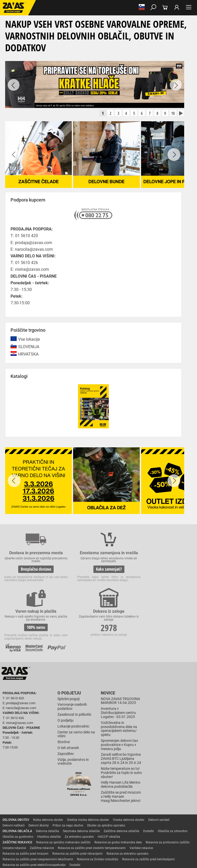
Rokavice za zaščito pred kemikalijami (148, 808)
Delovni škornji (39, 774)
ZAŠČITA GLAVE (14, 819)
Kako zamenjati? (73, 578)
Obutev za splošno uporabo (106, 774)
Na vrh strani (98, 860)
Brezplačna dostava (24, 575)
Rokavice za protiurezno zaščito (168, 791)
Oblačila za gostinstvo (18, 785)
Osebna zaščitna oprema (57, 830)
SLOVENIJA (29, 348)
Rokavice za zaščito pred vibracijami (77, 802)
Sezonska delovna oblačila (81, 779)
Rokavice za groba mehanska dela (118, 791)
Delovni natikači (14, 774)
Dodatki (149, 779)
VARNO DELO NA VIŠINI (19, 830)
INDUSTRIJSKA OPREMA (20, 824)
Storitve (64, 690)
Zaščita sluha (95, 819)
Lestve (82, 830)
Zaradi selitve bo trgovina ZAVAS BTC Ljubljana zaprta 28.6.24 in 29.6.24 (121, 707)
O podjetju (68, 642)
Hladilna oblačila (49, 785)
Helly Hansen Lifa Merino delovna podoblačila (121, 733)
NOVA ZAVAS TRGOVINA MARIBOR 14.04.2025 (120, 649)
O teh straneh (68, 696)
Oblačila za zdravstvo (173, 779)
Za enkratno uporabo (79, 785)
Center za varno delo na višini (76, 683)
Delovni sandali (159, 768)
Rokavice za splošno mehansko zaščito (63, 791)
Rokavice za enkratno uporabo (127, 802)
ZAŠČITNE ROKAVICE (17, 791)
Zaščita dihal (73, 819)
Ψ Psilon (111, 850)
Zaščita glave (118, 819)
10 (171, 114)
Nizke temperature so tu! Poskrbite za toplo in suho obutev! (121, 721)
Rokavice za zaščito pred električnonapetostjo (34, 813)
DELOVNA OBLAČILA (17, 779)
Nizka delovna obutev (48, 768)
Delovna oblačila (47, 779)
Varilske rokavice (141, 796)
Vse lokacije (29, 341)
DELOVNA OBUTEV (16, 768)
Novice (107, 642)
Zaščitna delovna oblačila (121, 779)
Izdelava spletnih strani (87, 850)
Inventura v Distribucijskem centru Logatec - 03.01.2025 (118, 661)
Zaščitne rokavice (42, 796)
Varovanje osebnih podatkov (72, 655)
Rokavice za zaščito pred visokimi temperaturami (92, 796)
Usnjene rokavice (14, 796)
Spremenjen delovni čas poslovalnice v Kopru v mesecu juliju (119, 693)
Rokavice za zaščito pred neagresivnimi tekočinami (38, 808)
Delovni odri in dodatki (106, 830)
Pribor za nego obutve (68, 774)
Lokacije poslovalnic (73, 675)
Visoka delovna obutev (129, 768)
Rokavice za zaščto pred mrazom (26, 802)
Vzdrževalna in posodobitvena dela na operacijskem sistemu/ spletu (119, 677)
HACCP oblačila (109, 785)
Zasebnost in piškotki (74, 663)
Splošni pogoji (68, 647)
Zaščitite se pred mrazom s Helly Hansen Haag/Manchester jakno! (121, 745)
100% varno (122, 578)
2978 (171, 571)
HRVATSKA (28, 356)
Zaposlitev (66, 702)
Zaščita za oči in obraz (45, 819)
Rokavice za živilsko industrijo (98, 808)
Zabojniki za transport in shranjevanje (67, 824)
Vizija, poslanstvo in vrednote (73, 710)
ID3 (124, 850)
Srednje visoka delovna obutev (88, 768)
